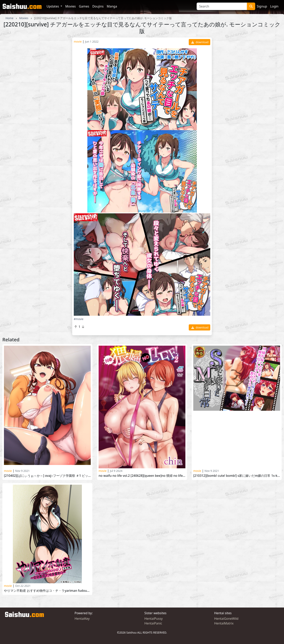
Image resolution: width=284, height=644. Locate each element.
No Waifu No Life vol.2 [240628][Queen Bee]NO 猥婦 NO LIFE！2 (142, 476)
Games (84, 6)
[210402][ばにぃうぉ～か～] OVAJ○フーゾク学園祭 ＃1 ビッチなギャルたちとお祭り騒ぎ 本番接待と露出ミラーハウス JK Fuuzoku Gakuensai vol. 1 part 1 (47, 476)
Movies (71, 6)
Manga (112, 6)
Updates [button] (53, 6)
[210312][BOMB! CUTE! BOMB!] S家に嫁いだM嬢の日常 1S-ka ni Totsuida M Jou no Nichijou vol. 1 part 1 (237, 476)
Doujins (98, 6)
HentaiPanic (153, 623)
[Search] (222, 6)
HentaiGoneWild (226, 619)
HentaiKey (82, 619)
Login (274, 6)
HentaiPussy (154, 619)
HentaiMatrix (224, 623)
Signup (262, 6)
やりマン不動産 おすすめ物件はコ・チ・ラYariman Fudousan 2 (47, 591)
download (200, 42)
